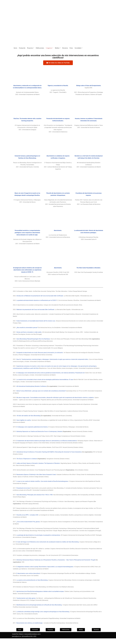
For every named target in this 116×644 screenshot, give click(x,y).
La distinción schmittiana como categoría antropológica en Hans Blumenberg (43, 617)
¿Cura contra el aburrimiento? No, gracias (28, 527)
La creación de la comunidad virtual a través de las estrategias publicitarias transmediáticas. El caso (45, 383)
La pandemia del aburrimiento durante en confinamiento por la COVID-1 (37, 304)
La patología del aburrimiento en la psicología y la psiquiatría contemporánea (38, 540)
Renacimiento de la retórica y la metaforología (30, 629)
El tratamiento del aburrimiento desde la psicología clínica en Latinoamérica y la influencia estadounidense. (47, 445)
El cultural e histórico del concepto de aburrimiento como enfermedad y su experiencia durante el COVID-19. (27, 273)
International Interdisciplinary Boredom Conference (33, 390)
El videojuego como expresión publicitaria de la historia (32, 431)
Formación (22, 48)
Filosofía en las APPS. (23, 520)
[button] (34, 48)
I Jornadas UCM (34, 520)
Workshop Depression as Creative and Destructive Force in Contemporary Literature (40, 436)
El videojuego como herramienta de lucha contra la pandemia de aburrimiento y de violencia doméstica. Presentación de (51, 377)
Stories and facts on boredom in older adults (29, 336)
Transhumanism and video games (26, 604)
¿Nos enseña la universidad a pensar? (27, 331)
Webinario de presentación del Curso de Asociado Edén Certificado (36, 313)
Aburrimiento (58, 233)
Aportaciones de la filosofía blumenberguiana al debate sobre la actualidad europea (40, 597)
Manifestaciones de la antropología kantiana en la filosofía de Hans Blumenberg (39, 610)
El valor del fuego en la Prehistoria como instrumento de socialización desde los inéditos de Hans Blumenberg (48, 547)
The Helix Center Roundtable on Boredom (88, 271)
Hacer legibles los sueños (24, 424)
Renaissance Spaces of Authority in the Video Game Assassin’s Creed (36, 479)
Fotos (71, 48)
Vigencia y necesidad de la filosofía (58, 86)
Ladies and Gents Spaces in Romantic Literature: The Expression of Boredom (38, 468)
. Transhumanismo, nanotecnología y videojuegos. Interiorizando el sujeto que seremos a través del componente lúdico (53, 363)
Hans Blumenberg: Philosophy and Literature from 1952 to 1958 (35, 499)
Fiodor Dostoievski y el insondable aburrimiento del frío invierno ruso (36, 324)
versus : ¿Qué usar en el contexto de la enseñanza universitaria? (41, 395)
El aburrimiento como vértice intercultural (28, 579)
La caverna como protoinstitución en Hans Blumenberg (32, 585)
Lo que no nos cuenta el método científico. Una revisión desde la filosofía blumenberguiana (42, 486)
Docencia (65, 48)
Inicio (15, 48)
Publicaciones (40, 48)
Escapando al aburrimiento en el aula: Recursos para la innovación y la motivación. (40, 356)
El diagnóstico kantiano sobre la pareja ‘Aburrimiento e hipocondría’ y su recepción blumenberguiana (45, 572)
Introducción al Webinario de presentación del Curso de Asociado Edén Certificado (40, 299)
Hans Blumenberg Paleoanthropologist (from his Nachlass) (33, 342)
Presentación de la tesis (23, 493)
